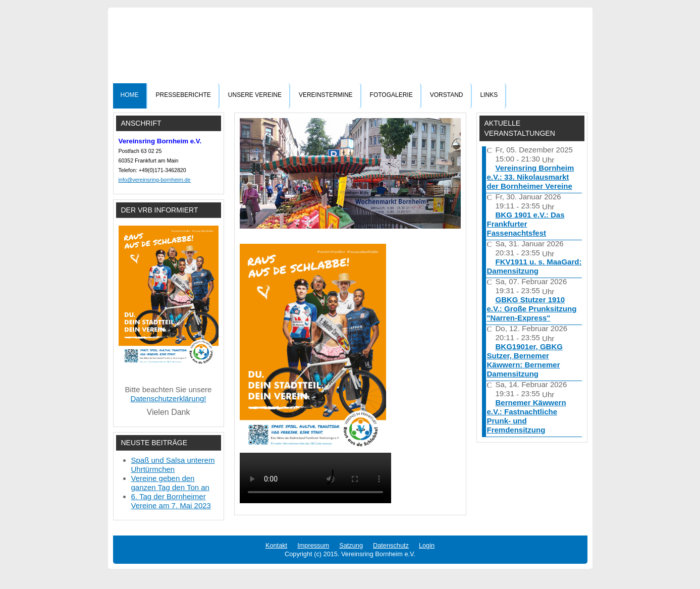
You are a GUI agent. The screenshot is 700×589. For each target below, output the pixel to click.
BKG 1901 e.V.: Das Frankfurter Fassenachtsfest (526, 224)
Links (489, 95)
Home (130, 95)
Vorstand (447, 95)
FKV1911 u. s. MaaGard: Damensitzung (534, 266)
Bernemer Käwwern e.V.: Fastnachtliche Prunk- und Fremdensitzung (527, 416)
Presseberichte (183, 95)
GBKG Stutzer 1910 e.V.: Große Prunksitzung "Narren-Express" (532, 309)
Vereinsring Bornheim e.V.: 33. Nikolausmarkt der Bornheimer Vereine (531, 177)
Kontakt (276, 545)
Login (427, 545)
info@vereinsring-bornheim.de (155, 180)
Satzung (351, 545)
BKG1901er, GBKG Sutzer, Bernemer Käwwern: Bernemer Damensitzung (525, 360)
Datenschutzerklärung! (168, 398)
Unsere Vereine (255, 95)
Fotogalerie (391, 95)
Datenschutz (391, 545)
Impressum (313, 545)
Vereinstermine (326, 95)
